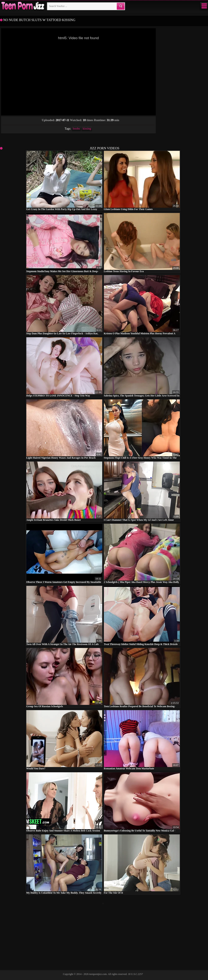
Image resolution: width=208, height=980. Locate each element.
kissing (87, 129)
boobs (76, 129)
